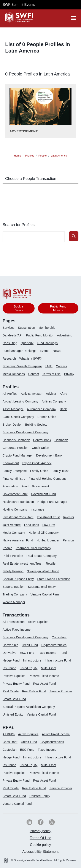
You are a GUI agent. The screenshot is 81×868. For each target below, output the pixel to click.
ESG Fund (27, 653)
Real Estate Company (42, 556)
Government (40, 486)
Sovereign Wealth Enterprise (22, 366)
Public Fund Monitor (40, 335)
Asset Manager (13, 409)
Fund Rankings (47, 343)
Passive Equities (14, 676)
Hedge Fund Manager (52, 502)
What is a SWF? (30, 359)
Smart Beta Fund (14, 699)
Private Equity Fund (16, 684)
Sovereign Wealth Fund (43, 571)
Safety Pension (13, 571)
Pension (68, 540)
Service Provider (61, 691)
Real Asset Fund (44, 684)
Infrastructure (32, 660)
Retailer (51, 564)
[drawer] (73, 18)
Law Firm (49, 525)
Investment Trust (48, 517)
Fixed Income (47, 653)
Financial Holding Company (47, 479)
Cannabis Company (16, 440)
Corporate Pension (15, 448)
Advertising (65, 335)
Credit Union (40, 448)
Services (9, 328)
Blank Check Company (18, 417)
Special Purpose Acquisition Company (29, 707)
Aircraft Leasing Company (20, 401)
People (7, 548)
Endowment (11, 463)
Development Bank (49, 455)
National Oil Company (44, 533)
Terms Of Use (41, 838)
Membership (47, 328)
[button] (74, 236)
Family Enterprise (15, 471)
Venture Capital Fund (41, 714)
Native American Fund (18, 540)
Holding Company (15, 509)
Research (9, 359)
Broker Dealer (12, 425)
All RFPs (9, 734)
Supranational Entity (42, 587)
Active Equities (38, 622)
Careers (61, 366)
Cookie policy (40, 845)
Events (45, 351)
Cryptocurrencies (52, 742)
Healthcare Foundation (18, 502)
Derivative (10, 653)
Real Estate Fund (34, 691)
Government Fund (43, 494)
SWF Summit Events (19, 5)
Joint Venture (12, 525)
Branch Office (47, 417)
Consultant (59, 637)
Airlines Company (54, 401)
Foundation (10, 486)
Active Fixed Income (17, 630)
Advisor (51, 394)
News (57, 351)
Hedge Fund (11, 660)
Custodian (10, 750)
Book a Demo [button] (19, 308)
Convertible (10, 645)
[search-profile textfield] (34, 237)
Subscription (26, 328)
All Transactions (13, 622)
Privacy (69, 374)
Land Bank (32, 525)
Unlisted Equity (13, 714)
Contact (34, 374)
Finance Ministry (14, 479)
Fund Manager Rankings (20, 351)
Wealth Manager (14, 602)
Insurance (37, 509)
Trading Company (15, 594)
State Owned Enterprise (54, 579)
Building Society (36, 425)
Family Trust (60, 471)
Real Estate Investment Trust (22, 564)
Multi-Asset (48, 668)
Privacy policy (40, 831)
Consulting (10, 343)
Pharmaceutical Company (33, 548)
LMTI (49, 366)
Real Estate (11, 691)
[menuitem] (10, 329)
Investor (69, 517)
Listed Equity (29, 668)
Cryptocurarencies (54, 645)
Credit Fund (30, 645)
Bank (63, 409)
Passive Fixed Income (44, 676)
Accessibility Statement (40, 852)
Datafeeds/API (13, 335)
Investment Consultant (18, 517)
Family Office (39, 471)
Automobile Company (42, 409)
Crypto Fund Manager (18, 455)
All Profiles (10, 394)
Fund (25, 486)
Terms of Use (51, 374)
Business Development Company (25, 432)
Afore (64, 394)
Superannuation (13, 587)
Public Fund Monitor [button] (58, 308)
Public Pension (13, 556)
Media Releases (14, 374)
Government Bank (15, 494)
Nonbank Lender (48, 540)
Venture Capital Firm (45, 594)
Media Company (14, 533)
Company (61, 440)
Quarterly (27, 343)
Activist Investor (32, 394)
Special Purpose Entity (18, 579)
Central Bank (42, 440)
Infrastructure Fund (58, 660)
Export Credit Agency (37, 463)
